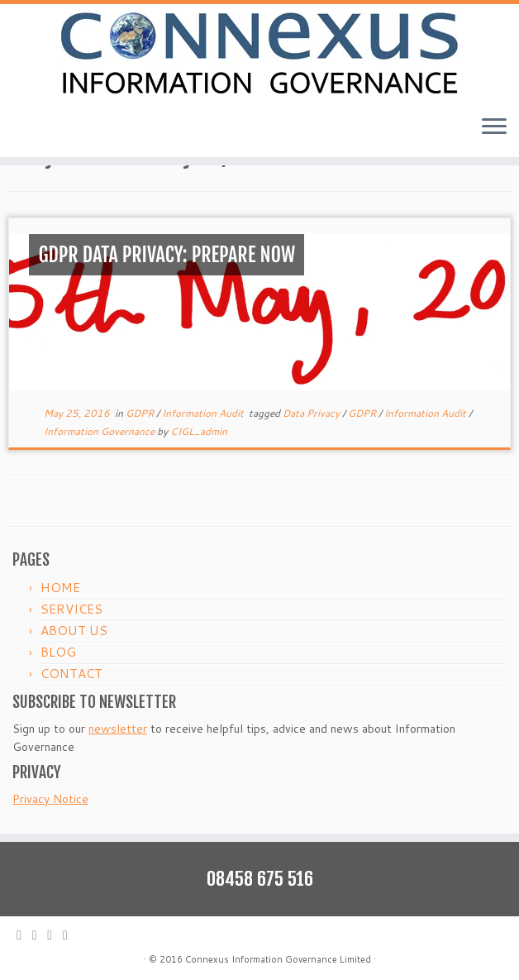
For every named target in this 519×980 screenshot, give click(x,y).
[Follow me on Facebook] (55, 935)
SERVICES (71, 609)
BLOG (58, 652)
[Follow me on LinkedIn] (71, 935)
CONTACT (71, 674)
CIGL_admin (199, 431)
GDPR (141, 413)
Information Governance (100, 431)
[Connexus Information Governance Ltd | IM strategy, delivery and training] (259, 53)
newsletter (118, 729)
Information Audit (204, 413)
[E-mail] (24, 935)
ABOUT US (74, 631)
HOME (60, 588)
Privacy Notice (50, 799)
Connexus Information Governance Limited (278, 959)
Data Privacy (312, 413)
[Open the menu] (494, 127)
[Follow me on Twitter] (40, 935)
